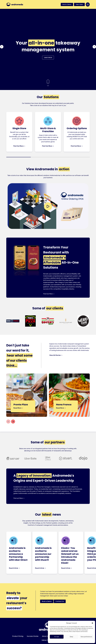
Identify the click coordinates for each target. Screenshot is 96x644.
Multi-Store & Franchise (48, 130)
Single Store (19, 128)
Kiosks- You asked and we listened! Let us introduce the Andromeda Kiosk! (70, 555)
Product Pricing (18, 636)
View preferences (86, 637)
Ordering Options (77, 128)
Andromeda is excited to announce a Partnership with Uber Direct (18, 554)
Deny (71, 637)
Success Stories (33, 636)
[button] (92, 623)
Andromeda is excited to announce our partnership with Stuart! (43, 554)
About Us (45, 636)
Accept (57, 637)
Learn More (48, 57)
